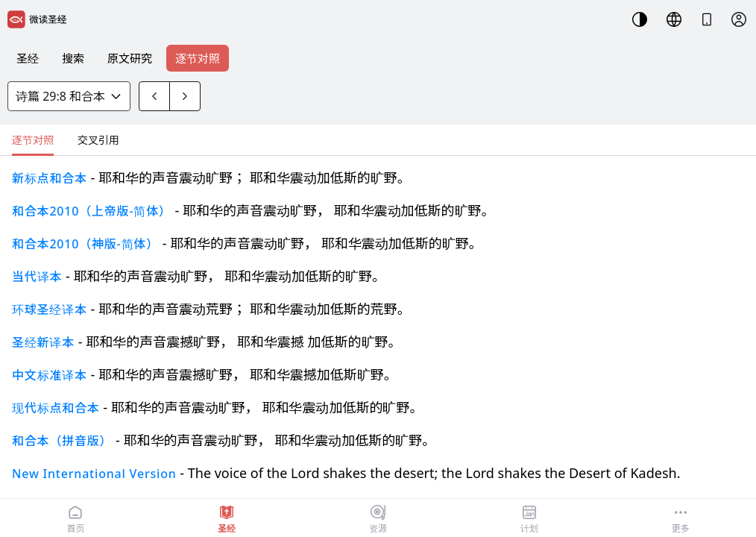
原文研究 (130, 58)
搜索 (73, 58)
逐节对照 (198, 58)
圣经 (28, 58)
